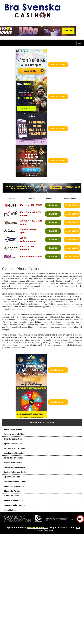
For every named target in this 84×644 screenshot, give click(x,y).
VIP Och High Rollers (13, 429)
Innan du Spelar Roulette (15, 505)
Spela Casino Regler (13, 477)
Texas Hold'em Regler (13, 458)
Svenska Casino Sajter (14, 439)
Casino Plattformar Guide (15, 472)
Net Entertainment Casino (15, 482)
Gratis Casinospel (12, 496)
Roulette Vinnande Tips (14, 434)
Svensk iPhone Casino (14, 501)
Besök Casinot (58, 65)
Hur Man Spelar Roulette (14, 448)
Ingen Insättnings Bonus (14, 467)
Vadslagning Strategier (14, 453)
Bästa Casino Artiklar (13, 463)
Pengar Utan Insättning (14, 486)
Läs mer (53, 205)
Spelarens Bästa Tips (13, 444)
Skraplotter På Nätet (13, 491)
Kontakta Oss (10, 510)
